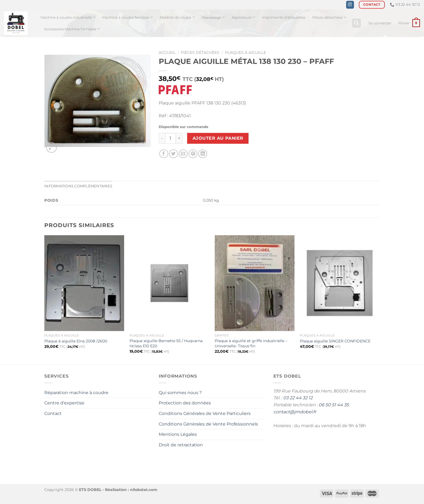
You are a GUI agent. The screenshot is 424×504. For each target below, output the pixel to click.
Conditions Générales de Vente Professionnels (208, 424)
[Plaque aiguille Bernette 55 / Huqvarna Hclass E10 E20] (169, 283)
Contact (53, 413)
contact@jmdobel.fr (295, 412)
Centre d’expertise (64, 403)
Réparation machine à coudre (76, 393)
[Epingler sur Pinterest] (193, 154)
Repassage (213, 17)
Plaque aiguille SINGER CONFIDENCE (335, 341)
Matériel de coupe (177, 17)
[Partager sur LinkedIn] (203, 154)
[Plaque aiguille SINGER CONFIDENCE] (340, 283)
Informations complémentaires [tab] (78, 186)
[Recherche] (356, 23)
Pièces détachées (329, 17)
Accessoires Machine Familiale (72, 29)
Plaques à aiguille (246, 53)
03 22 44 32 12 (298, 398)
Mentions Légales (178, 434)
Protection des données (185, 403)
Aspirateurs (243, 17)
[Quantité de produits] (170, 138)
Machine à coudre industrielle (68, 17)
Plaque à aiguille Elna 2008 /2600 (76, 341)
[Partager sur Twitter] (173, 154)
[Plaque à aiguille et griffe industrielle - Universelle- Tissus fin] (255, 283)
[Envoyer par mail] (183, 154)
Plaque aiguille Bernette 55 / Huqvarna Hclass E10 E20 (166, 343)
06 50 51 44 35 (334, 405)
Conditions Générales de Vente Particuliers (205, 413)
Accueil (167, 53)
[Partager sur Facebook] (164, 154)
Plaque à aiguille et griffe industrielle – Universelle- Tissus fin (251, 343)
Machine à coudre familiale (128, 17)
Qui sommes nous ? (180, 393)
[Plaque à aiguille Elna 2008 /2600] (84, 283)
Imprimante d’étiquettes (284, 17)
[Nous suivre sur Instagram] (350, 5)
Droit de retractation (181, 445)
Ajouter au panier (218, 138)
